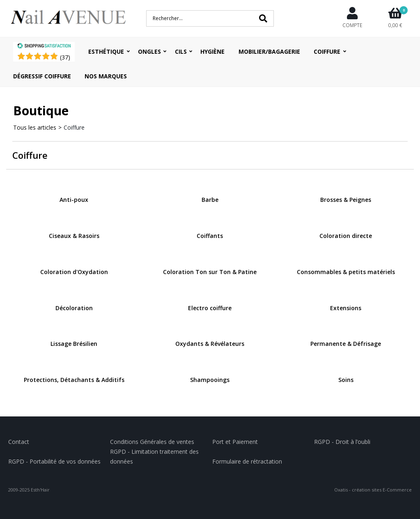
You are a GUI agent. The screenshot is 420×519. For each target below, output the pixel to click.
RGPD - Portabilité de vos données (54, 461)
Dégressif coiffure (42, 76)
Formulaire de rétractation (247, 461)
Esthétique (106, 51)
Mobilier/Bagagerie (269, 51)
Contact (19, 442)
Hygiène (212, 51)
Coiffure (327, 51)
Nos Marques (106, 76)
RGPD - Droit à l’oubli (342, 442)
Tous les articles (35, 127)
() (65, 57)
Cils (181, 51)
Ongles (149, 51)
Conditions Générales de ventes (152, 442)
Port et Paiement (235, 442)
